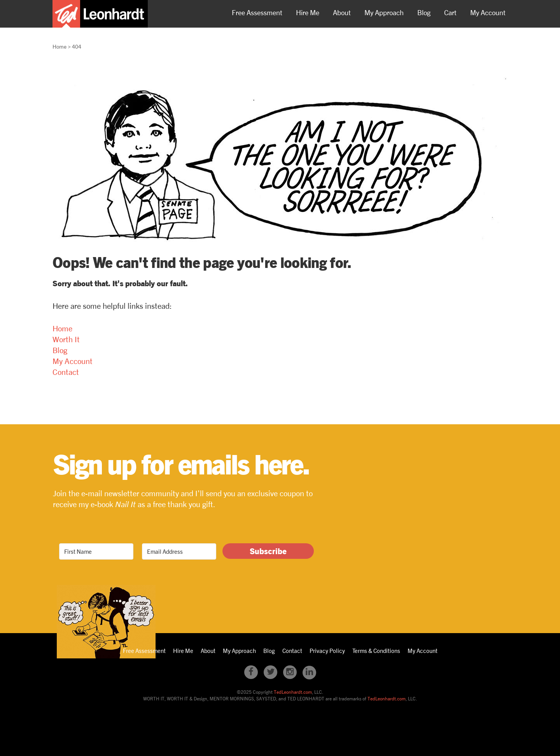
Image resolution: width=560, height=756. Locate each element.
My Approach (384, 12)
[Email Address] (179, 551)
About (342, 12)
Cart (450, 12)
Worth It (66, 339)
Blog (424, 12)
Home (62, 328)
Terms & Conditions (376, 651)
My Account (488, 12)
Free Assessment (257, 12)
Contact (66, 372)
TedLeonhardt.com (293, 692)
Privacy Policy (327, 651)
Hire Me (308, 12)
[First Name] (96, 551)
